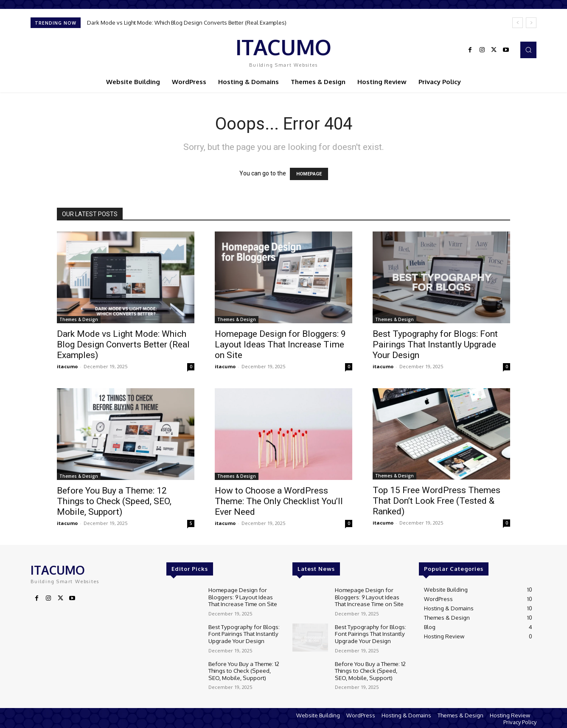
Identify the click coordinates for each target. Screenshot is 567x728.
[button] (528, 50)
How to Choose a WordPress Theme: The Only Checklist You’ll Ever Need (279, 501)
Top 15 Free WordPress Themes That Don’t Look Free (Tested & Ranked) (436, 501)
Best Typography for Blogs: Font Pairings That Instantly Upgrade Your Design (435, 344)
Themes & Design (79, 319)
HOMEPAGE (309, 174)
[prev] (518, 23)
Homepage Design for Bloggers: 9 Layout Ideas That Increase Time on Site (280, 344)
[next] (531, 23)
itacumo (67, 366)
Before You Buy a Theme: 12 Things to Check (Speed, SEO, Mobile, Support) (114, 501)
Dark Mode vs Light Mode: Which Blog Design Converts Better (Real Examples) (187, 23)
